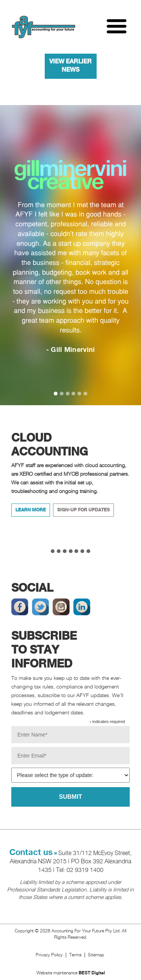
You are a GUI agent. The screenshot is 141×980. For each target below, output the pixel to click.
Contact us (31, 853)
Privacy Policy (49, 955)
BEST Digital (92, 973)
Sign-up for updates (83, 510)
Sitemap (97, 955)
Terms (75, 955)
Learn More (31, 510)
